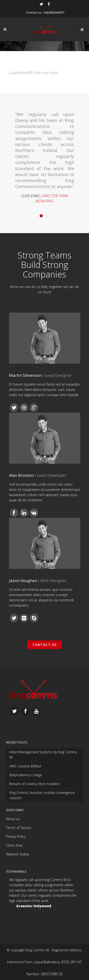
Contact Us (44, 645)
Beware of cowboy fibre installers (35, 784)
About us (13, 819)
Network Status (18, 854)
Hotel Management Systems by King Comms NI (43, 755)
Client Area (14, 845)
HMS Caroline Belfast (25, 766)
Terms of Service (19, 828)
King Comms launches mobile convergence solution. (42, 795)
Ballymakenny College (26, 775)
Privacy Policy (16, 836)
